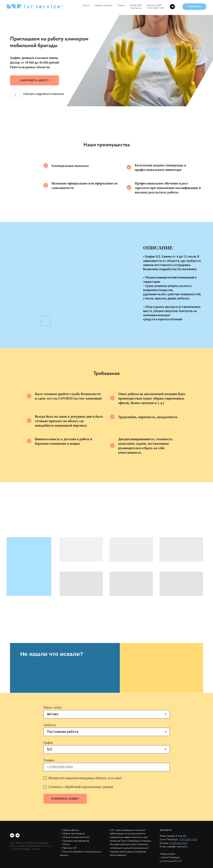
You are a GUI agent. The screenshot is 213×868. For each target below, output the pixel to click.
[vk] (12, 835)
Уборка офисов (71, 830)
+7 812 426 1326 (155, 8)
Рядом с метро (53, 707)
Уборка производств (74, 833)
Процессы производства (76, 841)
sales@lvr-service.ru (177, 847)
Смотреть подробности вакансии (44, 94)
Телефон (49, 760)
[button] (194, 7)
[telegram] (172, 7)
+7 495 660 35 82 (178, 843)
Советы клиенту (104, 5)
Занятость (50, 725)
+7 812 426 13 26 (188, 839)
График (48, 743)
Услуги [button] (86, 5)
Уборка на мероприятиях (76, 837)
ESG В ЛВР (136, 5)
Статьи (121, 5)
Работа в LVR (69, 848)
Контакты (136, 8)
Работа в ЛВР (154, 5)
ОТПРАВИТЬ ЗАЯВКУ (65, 799)
